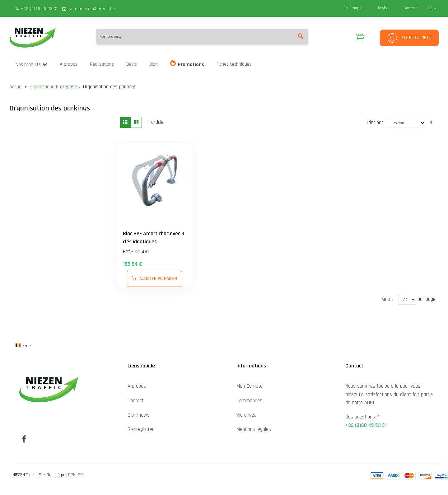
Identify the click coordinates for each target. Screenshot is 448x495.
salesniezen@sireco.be (92, 9)
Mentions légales (254, 429)
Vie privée (246, 415)
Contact (410, 8)
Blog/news (139, 415)
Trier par (375, 122)
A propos (137, 386)
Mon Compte (250, 386)
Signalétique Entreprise (53, 87)
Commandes (249, 401)
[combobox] (202, 36)
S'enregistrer (141, 429)
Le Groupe (353, 8)
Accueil (16, 87)
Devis (383, 8)
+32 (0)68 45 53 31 (40, 9)
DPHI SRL (76, 475)
